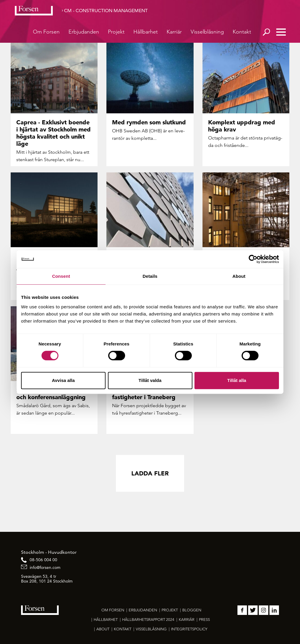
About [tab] (239, 276)
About (103, 629)
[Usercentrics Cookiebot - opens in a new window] (253, 259)
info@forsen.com (45, 567)
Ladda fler (150, 473)
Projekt (116, 32)
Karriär (174, 32)
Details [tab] (150, 276)
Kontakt (242, 32)
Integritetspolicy (189, 629)
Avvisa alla (63, 380)
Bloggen (192, 610)
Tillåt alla (237, 380)
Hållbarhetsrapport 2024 (148, 620)
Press (204, 620)
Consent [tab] (61, 276)
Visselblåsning (207, 32)
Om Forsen (46, 32)
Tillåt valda (150, 380)
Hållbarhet (146, 32)
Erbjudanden (84, 32)
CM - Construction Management (106, 11)
